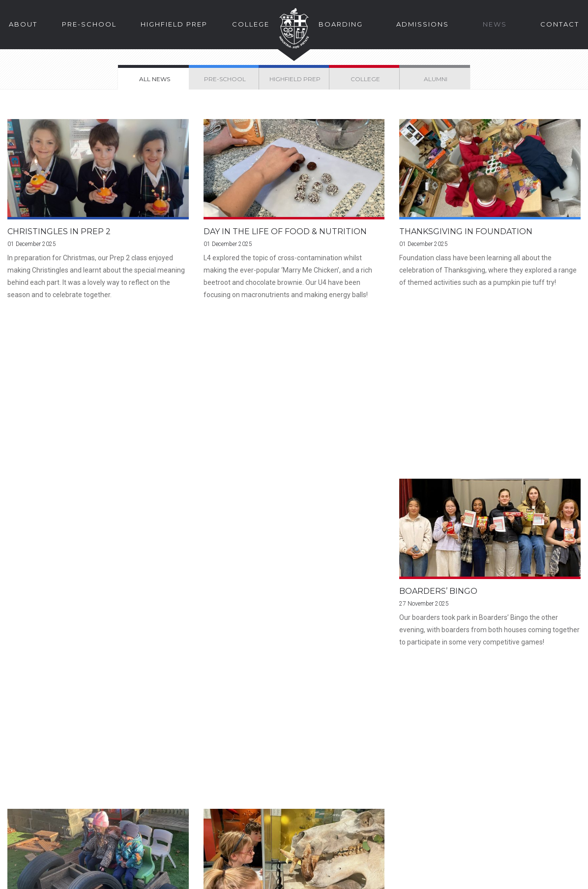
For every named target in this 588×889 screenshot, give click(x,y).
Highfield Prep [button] (174, 24)
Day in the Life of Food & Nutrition (285, 232)
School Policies (152, 875)
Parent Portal (421, 806)
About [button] (23, 24)
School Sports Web (432, 834)
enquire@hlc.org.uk (246, 819)
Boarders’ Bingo (46, 446)
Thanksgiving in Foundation (466, 232)
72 (334, 544)
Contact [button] (560, 24)
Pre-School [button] (89, 24)
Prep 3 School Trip (443, 446)
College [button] (251, 24)
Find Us (181, 730)
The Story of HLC (460, 730)
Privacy (106, 875)
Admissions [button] (423, 24)
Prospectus (61, 730)
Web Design (536, 875)
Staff (407, 819)
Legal (20, 875)
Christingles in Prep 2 (59, 232)
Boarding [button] (341, 24)
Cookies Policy (61, 875)
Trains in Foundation (254, 446)
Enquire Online (327, 730)
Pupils (491, 806)
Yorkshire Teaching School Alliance (240, 875)
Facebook (211, 839)
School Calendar (508, 834)
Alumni (491, 819)
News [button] (495, 24)
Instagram (229, 839)
